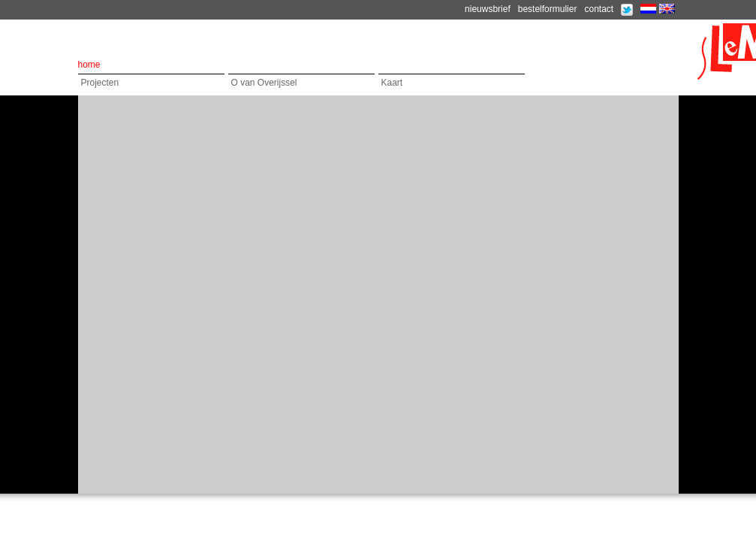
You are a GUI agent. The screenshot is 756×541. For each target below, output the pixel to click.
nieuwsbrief (488, 9)
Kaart (392, 83)
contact (599, 9)
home (89, 65)
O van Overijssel (264, 83)
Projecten (100, 83)
